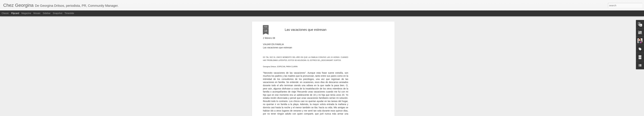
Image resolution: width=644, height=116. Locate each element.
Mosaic (37, 13)
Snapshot (58, 13)
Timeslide (69, 13)
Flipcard (15, 13)
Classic (5, 13)
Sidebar (47, 13)
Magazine (26, 13)
